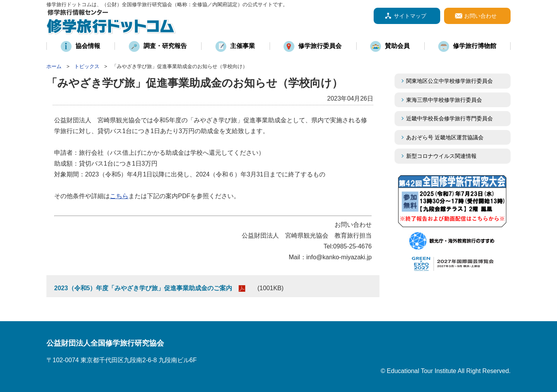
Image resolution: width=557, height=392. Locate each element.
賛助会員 (397, 46)
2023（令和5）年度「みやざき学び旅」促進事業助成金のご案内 (143, 288)
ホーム (54, 66)
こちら (119, 196)
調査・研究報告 (165, 46)
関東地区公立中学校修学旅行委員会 (449, 81)
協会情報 (88, 46)
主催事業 (243, 46)
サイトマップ (410, 16)
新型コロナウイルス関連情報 (441, 156)
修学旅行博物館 (475, 46)
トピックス (87, 66)
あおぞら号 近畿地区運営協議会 (445, 137)
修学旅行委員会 (320, 46)
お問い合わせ (480, 16)
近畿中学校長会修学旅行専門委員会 (455, 118)
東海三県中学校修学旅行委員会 (444, 100)
